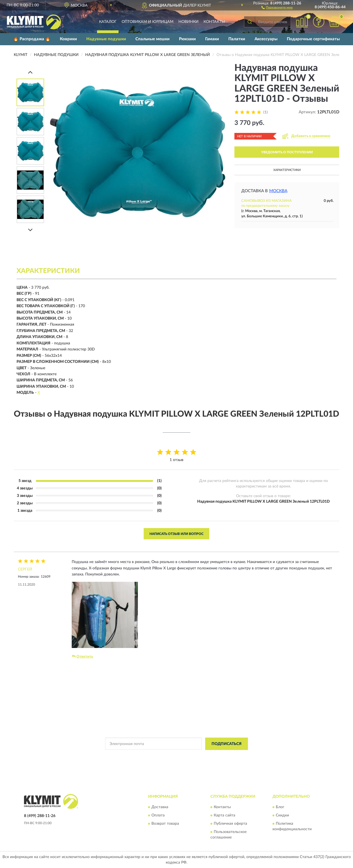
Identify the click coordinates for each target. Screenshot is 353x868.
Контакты (214, 22)
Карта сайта (224, 816)
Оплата (158, 816)
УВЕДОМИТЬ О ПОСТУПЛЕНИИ (287, 152)
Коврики (68, 39)
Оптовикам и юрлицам (148, 22)
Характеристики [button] (287, 170)
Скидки (282, 816)
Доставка (160, 807)
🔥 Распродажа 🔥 (32, 39)
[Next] (30, 230)
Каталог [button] (108, 22)
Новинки (188, 22)
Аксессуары (266, 39)
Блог (280, 807)
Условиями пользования (225, 756)
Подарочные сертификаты (313, 39)
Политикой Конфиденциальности (177, 756)
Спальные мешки (153, 39)
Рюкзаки (187, 39)
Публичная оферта (230, 824)
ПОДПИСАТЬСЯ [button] (227, 744)
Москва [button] (278, 191)
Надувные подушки (106, 39)
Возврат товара (165, 824)
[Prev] (30, 72)
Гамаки (212, 39)
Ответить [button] (82, 657)
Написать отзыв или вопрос (176, 534)
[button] (277, 7)
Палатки (237, 39)
